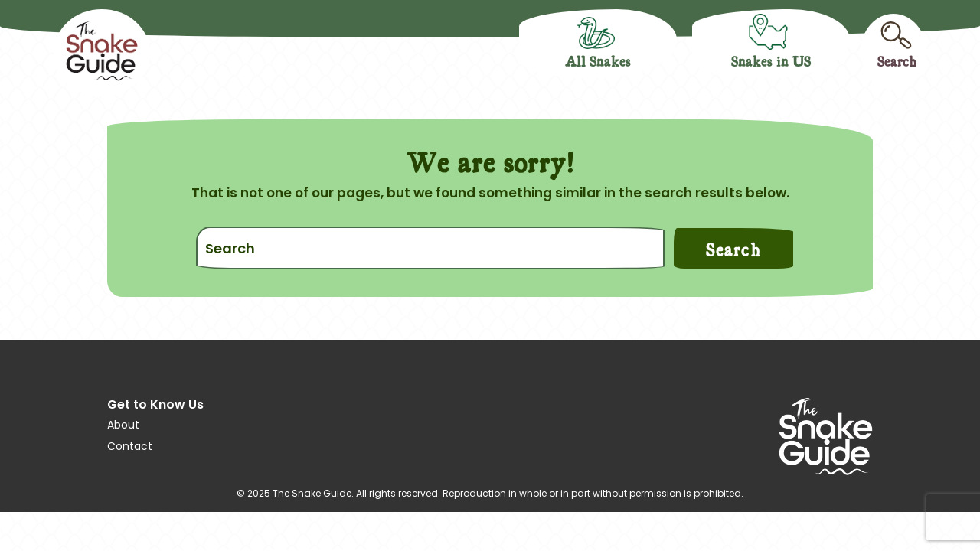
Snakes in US (771, 60)
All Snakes (598, 60)
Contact (130, 446)
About (123, 425)
